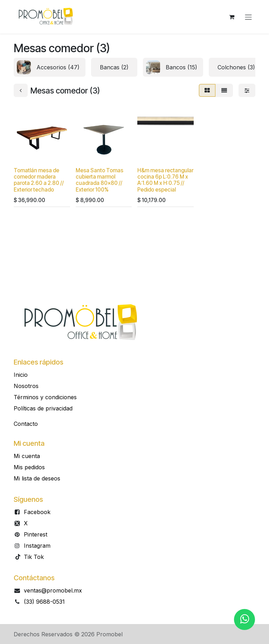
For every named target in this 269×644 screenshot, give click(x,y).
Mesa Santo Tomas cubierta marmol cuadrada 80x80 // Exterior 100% (99, 180)
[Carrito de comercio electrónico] (232, 17)
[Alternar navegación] (248, 17)
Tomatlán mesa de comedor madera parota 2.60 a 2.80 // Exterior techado (39, 180)
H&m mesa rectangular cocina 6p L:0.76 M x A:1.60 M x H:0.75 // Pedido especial (165, 180)
